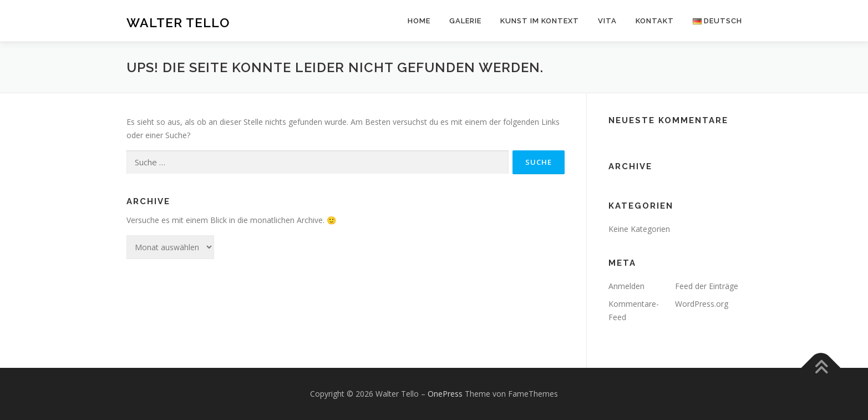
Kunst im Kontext (540, 21)
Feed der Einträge (707, 286)
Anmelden (626, 286)
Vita (607, 21)
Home (419, 21)
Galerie (465, 21)
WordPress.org (702, 304)
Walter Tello (178, 22)
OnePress (445, 394)
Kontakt (655, 21)
